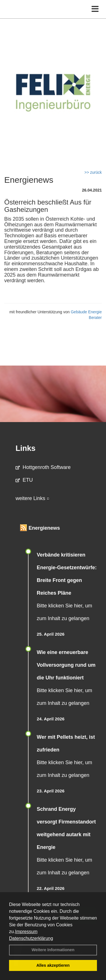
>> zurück (93, 172)
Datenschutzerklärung (31, 938)
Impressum (26, 932)
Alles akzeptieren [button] (53, 965)
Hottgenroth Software (43, 467)
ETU (24, 480)
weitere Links (33, 498)
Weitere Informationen (53, 950)
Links (26, 448)
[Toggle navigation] (95, 9)
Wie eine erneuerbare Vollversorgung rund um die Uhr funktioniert (66, 665)
